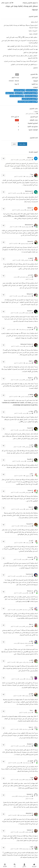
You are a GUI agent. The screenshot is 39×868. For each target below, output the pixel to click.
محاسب (30, 559)
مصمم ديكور (29, 363)
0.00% (17, 120)
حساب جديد (22, 144)
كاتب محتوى (29, 509)
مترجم (30, 413)
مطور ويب (29, 461)
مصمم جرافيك (28, 313)
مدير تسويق (29, 476)
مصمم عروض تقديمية (27, 227)
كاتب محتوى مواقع (27, 193)
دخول (14, 144)
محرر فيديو (29, 210)
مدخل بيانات (29, 177)
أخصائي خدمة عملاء (27, 576)
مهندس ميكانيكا (27, 526)
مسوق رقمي (28, 160)
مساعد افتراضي (28, 260)
